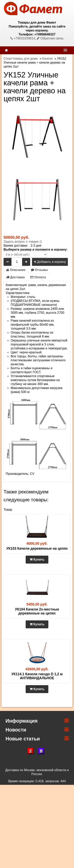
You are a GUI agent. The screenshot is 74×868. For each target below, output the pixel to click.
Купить (37, 559)
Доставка (15, 277)
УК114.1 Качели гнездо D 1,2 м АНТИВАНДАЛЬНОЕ (37, 676)
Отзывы (39, 270)
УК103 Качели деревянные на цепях (37, 548)
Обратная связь (50, 38)
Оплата (38, 277)
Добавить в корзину (50, 262)
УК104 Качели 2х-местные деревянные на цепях (37, 611)
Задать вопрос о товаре (21, 242)
